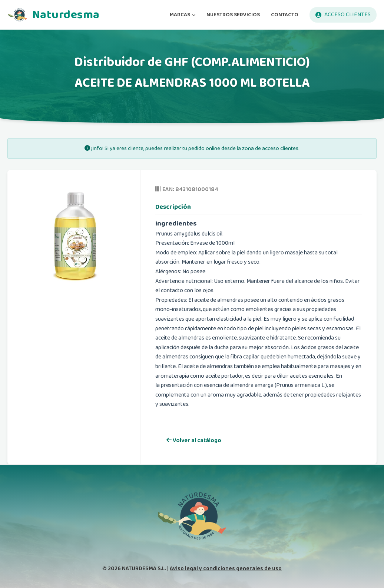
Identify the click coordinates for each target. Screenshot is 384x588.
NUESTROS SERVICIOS (233, 15)
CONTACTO (285, 15)
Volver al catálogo (194, 440)
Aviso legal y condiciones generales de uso (226, 569)
